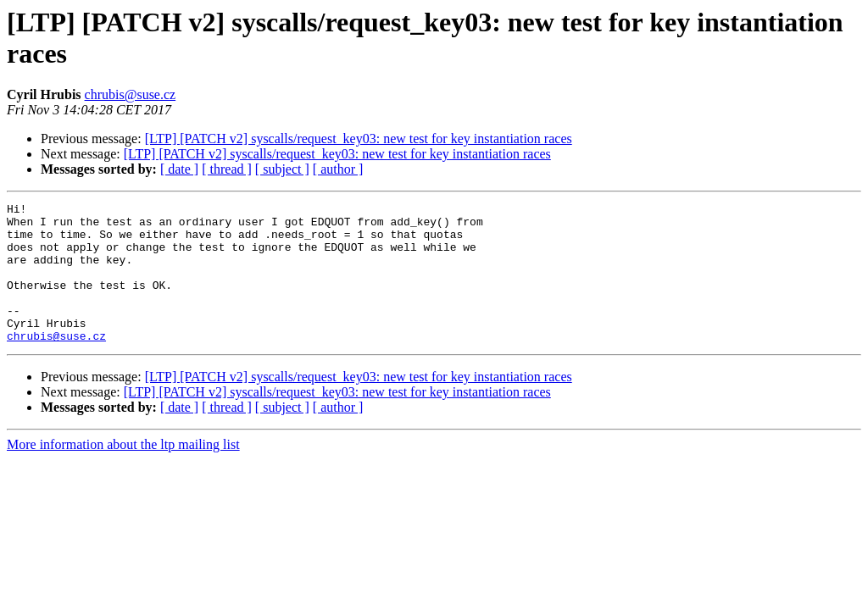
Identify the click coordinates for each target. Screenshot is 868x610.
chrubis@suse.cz (131, 94)
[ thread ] (227, 169)
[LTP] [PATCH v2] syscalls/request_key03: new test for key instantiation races (359, 139)
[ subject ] (282, 169)
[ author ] (338, 169)
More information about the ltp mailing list (123, 472)
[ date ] (179, 169)
